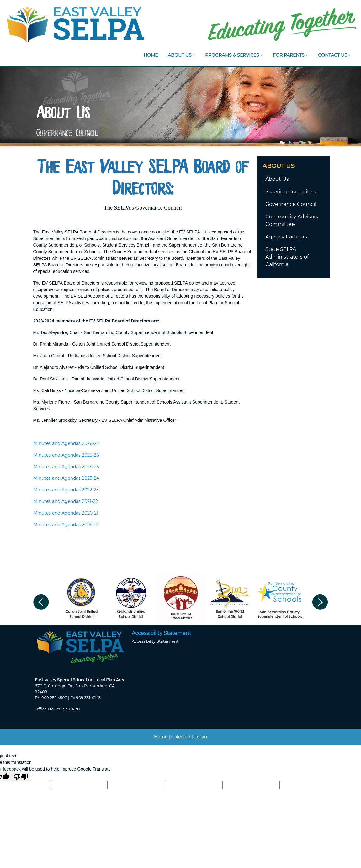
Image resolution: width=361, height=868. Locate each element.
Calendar (181, 737)
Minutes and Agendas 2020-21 (66, 513)
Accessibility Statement (155, 641)
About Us (277, 179)
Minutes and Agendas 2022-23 (66, 490)
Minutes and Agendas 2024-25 (66, 467)
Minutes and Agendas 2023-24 (66, 478)
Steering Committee (292, 192)
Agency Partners (286, 237)
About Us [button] (180, 55)
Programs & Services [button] (232, 55)
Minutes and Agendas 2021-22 (66, 501)
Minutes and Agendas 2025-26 (66, 455)
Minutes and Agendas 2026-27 (66, 443)
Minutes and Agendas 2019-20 (66, 525)
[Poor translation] (21, 776)
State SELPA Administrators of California (287, 257)
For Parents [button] (289, 55)
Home (151, 55)
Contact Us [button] (333, 55)
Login (201, 737)
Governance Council (291, 204)
